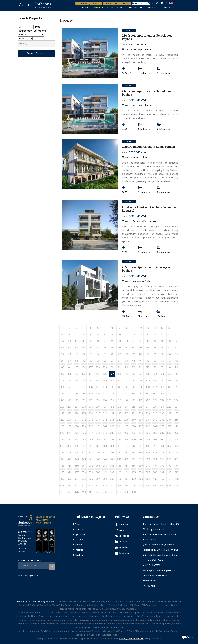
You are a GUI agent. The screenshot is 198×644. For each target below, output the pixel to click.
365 (112, 466)
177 (105, 394)
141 (91, 380)
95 (127, 361)
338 (162, 453)
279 (105, 433)
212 (112, 407)
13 (148, 328)
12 (141, 328)
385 (134, 472)
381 (105, 472)
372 (162, 466)
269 (155, 426)
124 (91, 374)
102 (176, 361)
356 (169, 459)
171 (62, 394)
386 (141, 472)
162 (119, 387)
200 (148, 400)
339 (169, 453)
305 (169, 440)
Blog (110, 7)
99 (155, 361)
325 (69, 453)
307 (62, 446)
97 (141, 361)
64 (148, 348)
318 (141, 446)
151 (162, 380)
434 (119, 492)
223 (69, 413)
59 (112, 348)
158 (91, 387)
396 (91, 479)
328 (91, 453)
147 (134, 380)
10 (127, 328)
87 (69, 361)
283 (134, 433)
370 (148, 466)
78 (126, 354)
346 (98, 459)
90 (91, 361)
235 (155, 413)
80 (141, 354)
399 (112, 479)
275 (77, 433)
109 (105, 367)
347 (105, 459)
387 (148, 472)
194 (105, 400)
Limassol (79, 529)
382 (112, 472)
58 (105, 348)
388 (155, 472)
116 (155, 367)
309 (77, 446)
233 (141, 413)
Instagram (124, 530)
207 (77, 407)
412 (84, 485)
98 (148, 361)
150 (155, 380)
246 (112, 420)
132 (148, 374)
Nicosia (78, 545)
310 (84, 446)
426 (62, 492)
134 (162, 374)
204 (176, 400)
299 (127, 440)
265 (127, 426)
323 (177, 446)
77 (119, 354)
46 (141, 341)
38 (84, 341)
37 (77, 341)
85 (176, 354)
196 (119, 400)
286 (155, 433)
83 (162, 354)
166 (148, 387)
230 (119, 413)
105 (77, 367)
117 (162, 367)
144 (112, 380)
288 (169, 433)
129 (127, 374)
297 (112, 440)
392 (62, 479)
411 (77, 485)
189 (69, 400)
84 (169, 354)
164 (134, 387)
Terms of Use (150, 581)
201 (155, 400)
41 (105, 341)
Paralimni (79, 555)
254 (169, 420)
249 (134, 420)
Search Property (36, 53)
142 (98, 380)
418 (126, 485)
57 (98, 348)
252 (155, 420)
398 (105, 479)
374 (176, 466)
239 (62, 420)
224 (77, 413)
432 (105, 492)
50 (169, 341)
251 (148, 420)
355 (162, 459)
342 (69, 459)
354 (155, 459)
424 (169, 485)
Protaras (79, 550)
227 (98, 413)
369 (141, 466)
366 (119, 466)
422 (155, 485)
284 (141, 433)
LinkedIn (123, 542)
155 (69, 387)
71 (77, 354)
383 (119, 472)
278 (98, 433)
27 (127, 335)
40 (98, 341)
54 (77, 348)
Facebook (124, 524)
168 (162, 387)
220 (169, 407)
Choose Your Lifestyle (130, 7)
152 (169, 380)
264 (119, 426)
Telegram (124, 553)
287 (162, 433)
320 (155, 446)
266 (134, 426)
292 (77, 440)
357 (177, 459)
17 (177, 328)
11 (134, 328)
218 (155, 407)
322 (169, 446)
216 (141, 407)
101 (169, 361)
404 (148, 479)
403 (141, 479)
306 (177, 440)
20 (77, 335)
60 (119, 348)
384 (126, 472)
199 (141, 400)
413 (91, 485)
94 (119, 361)
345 (91, 459)
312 (98, 446)
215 (134, 407)
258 (77, 426)
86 (62, 361)
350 (127, 459)
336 (148, 453)
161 (112, 387)
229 (112, 413)
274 (69, 433)
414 (98, 485)
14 (155, 328)
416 (112, 485)
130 (134, 374)
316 (126, 446)
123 (84, 374)
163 (126, 387)
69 (62, 354)
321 (162, 446)
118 (169, 367)
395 (84, 479)
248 (126, 420)
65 (155, 348)
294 (91, 440)
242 (84, 420)
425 (176, 485)
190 (77, 400)
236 (162, 413)
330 (105, 453)
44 (126, 341)
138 (69, 380)
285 (148, 433)
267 (141, 426)
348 (112, 459)
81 (148, 354)
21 (84, 335)
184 (155, 394)
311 (91, 446)
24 (105, 335)
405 (155, 479)
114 (141, 367)
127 (112, 374)
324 (62, 453)
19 (69, 335)
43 (119, 341)
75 (105, 354)
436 (134, 492)
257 (69, 426)
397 (98, 479)
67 (169, 348)
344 (84, 459)
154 (62, 387)
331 (112, 453)
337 (155, 453)
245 (105, 420)
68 (176, 348)
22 (91, 335)
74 (98, 354)
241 (77, 420)
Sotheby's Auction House (131, 639)
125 (98, 374)
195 (112, 400)
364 (105, 466)
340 (176, 453)
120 (62, 374)
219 (162, 407)
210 (98, 407)
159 (98, 387)
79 (134, 354)
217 (148, 407)
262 (105, 426)
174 (84, 394)
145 (119, 380)
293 (84, 440)
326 (77, 453)
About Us (153, 7)
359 (69, 466)
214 (127, 407)
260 (91, 426)
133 (155, 374)
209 (91, 407)
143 (105, 380)
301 (141, 440)
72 (84, 354)
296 (105, 440)
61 (127, 348)
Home (85, 7)
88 (77, 361)
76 (112, 354)
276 (84, 433)
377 (77, 472)
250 (141, 420)
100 (162, 361)
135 (169, 374)
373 (169, 466)
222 (62, 413)
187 (177, 394)
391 (177, 472)
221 (177, 407)
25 (112, 335)
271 (169, 426)
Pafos (78, 524)
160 (105, 387)
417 (119, 485)
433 (112, 492)
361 (84, 466)
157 (84, 387)
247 (119, 420)
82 (155, 354)
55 (84, 348)
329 (98, 453)
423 (162, 485)
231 (127, 413)
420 (141, 485)
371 (155, 466)
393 (69, 479)
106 (84, 367)
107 (91, 367)
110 (112, 367)
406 (162, 479)
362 (91, 466)
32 (162, 335)
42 (112, 341)
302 (148, 440)
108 (98, 367)
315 (119, 446)
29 (141, 335)
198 (134, 400)
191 (84, 400)
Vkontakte (124, 536)
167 (155, 387)
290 (62, 440)
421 (148, 485)
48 (155, 341)
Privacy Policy (150, 586)
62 (134, 348)
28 (134, 335)
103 (62, 367)
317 (134, 446)
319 (148, 446)
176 (98, 394)
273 (62, 433)
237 (169, 413)
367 (127, 466)
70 (69, 354)
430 (91, 492)
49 (162, 341)
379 (91, 472)
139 (77, 380)
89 (84, 361)
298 (119, 440)
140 (84, 380)
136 (176, 374)
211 (105, 407)
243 (91, 420)
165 (141, 387)
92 (105, 361)
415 (105, 485)
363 (98, 466)
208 (84, 407)
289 (176, 433)
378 (84, 472)
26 (119, 335)
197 (126, 400)
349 (119, 459)
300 (134, 440)
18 (62, 335)
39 (91, 341)
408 (177, 479)
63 (141, 348)
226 (91, 413)
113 (134, 367)
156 (77, 387)
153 (176, 380)
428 (77, 492)
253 (162, 420)
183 (148, 394)
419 (134, 485)
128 (119, 374)
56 (91, 348)
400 (119, 479)
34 (176, 335)
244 (98, 420)
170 (177, 387)
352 (141, 459)
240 (69, 420)
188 (62, 400)
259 (84, 426)
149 (148, 380)
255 (177, 420)
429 (84, 492)
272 (176, 426)
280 (112, 433)
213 (119, 407)
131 (141, 374)
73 (91, 354)
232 (134, 413)
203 (169, 400)
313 (105, 446)
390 (169, 472)
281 (119, 433)
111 (119, 367)
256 (62, 426)
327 (84, 453)
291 (69, 440)
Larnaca (79, 540)
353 (148, 459)
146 (126, 380)
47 (148, 341)
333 (127, 453)
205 (62, 407)
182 (141, 394)
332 (119, 453)
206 (69, 407)
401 (126, 479)
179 (119, 394)
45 (134, 341)
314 (112, 446)
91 (98, 361)
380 (98, 472)
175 (91, 394)
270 (162, 426)
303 (155, 440)
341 (62, 459)
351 (134, 459)
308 (69, 446)
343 (77, 459)
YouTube (124, 547)
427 (69, 492)
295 (98, 440)
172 (69, 394)
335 (141, 453)
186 (169, 394)
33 (169, 335)
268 (148, 426)
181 (134, 394)
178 (112, 394)
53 (69, 348)
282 (126, 433)
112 (127, 367)
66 (162, 348)
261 (98, 426)
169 (169, 387)
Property (98, 7)
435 (126, 492)
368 (134, 466)
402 (134, 479)
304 (162, 440)
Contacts (168, 7)
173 (77, 394)
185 (162, 394)
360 (77, 466)
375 (62, 472)
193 (98, 400)
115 (148, 367)
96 (134, 361)
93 (112, 361)
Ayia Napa (80, 534)
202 (162, 400)
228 (105, 413)
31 (155, 335)
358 (62, 466)
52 (62, 348)
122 (77, 374)
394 (77, 479)
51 (177, 341)
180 (127, 394)
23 (98, 335)
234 (148, 413)
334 (134, 453)
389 (162, 472)
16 (169, 328)
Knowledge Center (30, 576)
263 (112, 426)
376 (69, 472)
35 (62, 341)
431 (98, 492)
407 (169, 479)
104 (69, 367)
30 (148, 335)
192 (91, 400)
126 (105, 374)
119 (177, 367)
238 (176, 413)
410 (69, 485)
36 (69, 341)
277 (91, 433)
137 (62, 380)
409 (62, 485)
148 (141, 380)
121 (69, 374)
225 (84, 413)
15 (162, 328)
